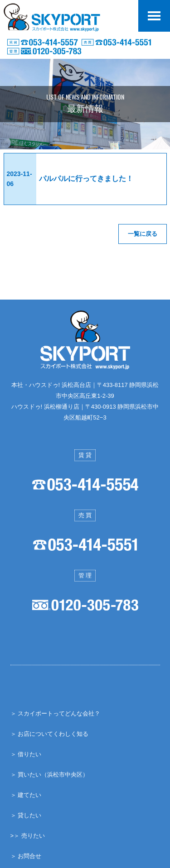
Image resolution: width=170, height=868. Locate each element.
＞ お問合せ (26, 856)
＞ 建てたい (26, 795)
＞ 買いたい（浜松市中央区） (50, 775)
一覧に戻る (143, 234)
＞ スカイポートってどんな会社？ (56, 713)
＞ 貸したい (26, 815)
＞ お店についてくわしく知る (50, 734)
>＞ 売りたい (28, 836)
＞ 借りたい (26, 754)
